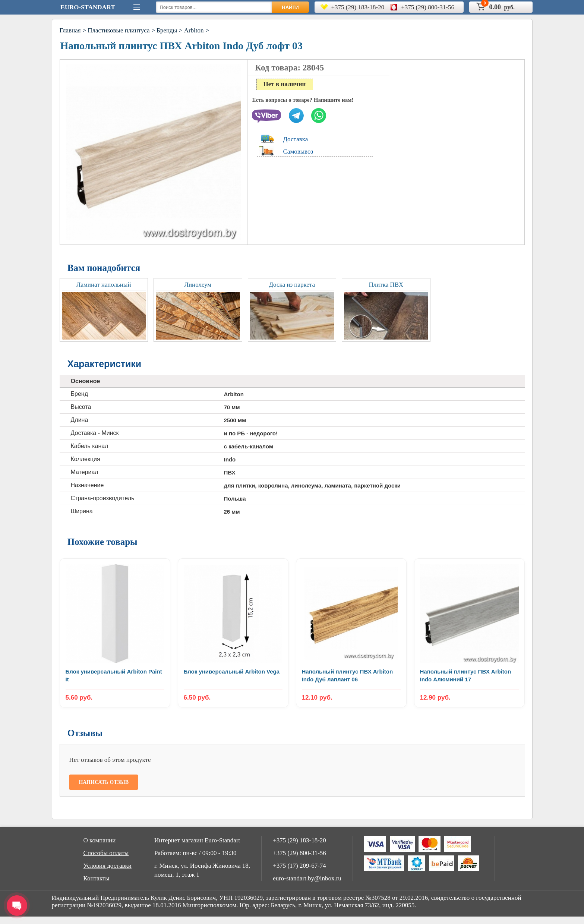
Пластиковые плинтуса (119, 30)
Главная (70, 30)
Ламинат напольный (104, 285)
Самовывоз (298, 152)
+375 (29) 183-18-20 (358, 7)
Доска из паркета (292, 285)
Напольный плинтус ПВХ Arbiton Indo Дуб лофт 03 (182, 46)
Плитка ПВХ (386, 285)
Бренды (167, 30)
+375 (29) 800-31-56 (428, 7)
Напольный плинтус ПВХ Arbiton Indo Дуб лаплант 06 (348, 675)
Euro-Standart (88, 7)
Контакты (97, 878)
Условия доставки (108, 866)
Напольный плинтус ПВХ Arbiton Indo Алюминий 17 (466, 675)
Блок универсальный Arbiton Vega (232, 671)
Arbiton (194, 30)
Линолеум (198, 285)
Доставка (296, 139)
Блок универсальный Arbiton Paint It (114, 675)
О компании (100, 840)
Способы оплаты (106, 853)
